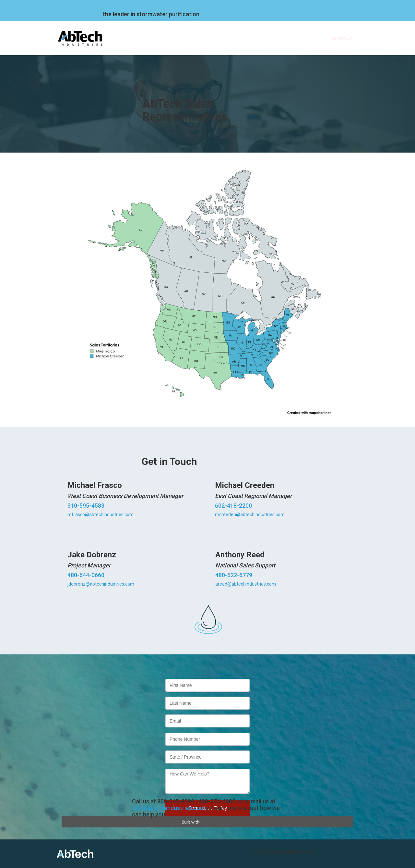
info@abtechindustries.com (168, 808)
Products (244, 38)
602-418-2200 (233, 506)
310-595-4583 (86, 506)
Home (144, 38)
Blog (311, 38)
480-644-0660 (86, 575)
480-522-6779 (234, 575)
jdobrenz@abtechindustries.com (101, 584)
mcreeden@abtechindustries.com (250, 515)
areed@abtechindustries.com (246, 584)
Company (174, 38)
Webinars (283, 38)
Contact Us (341, 38)
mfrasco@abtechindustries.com (101, 515)
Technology (209, 38)
